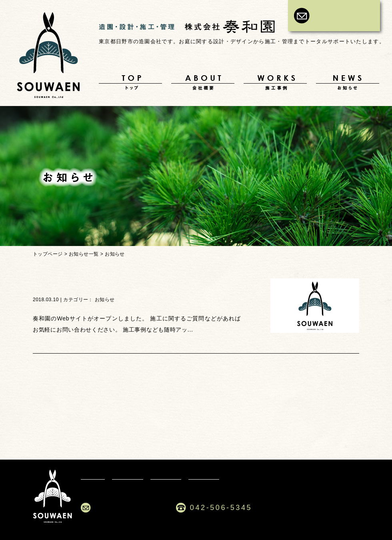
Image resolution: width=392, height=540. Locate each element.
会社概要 (203, 82)
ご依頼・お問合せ (129, 508)
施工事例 (275, 82)
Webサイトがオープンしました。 (103, 285)
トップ (130, 82)
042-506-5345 (221, 508)
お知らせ (348, 82)
